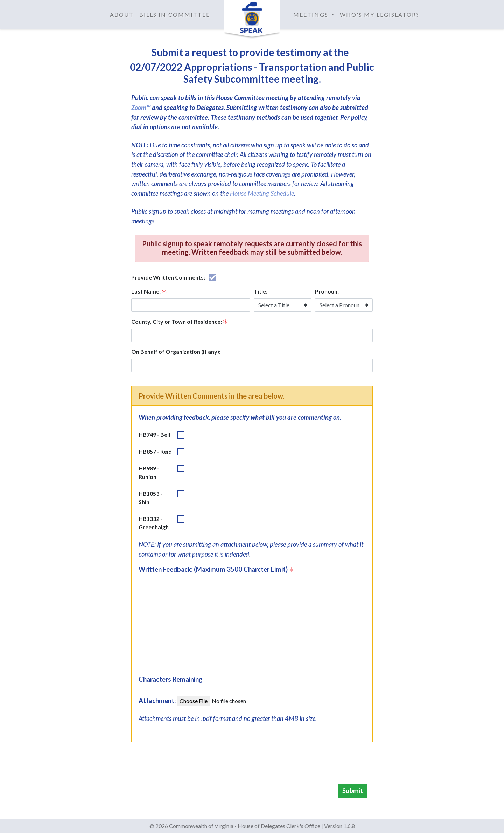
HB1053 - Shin (150, 498)
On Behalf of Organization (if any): (176, 352)
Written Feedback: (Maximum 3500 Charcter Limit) (213, 569)
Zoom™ (141, 108)
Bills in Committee (175, 15)
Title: (261, 291)
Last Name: (146, 291)
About (122, 15)
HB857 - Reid (155, 451)
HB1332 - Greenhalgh (154, 523)
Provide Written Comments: (168, 277)
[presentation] (320, 764)
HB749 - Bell (154, 435)
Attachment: (157, 701)
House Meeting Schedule (262, 193)
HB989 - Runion (149, 472)
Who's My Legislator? (380, 15)
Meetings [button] (312, 15)
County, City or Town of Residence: (177, 321)
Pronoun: (327, 291)
